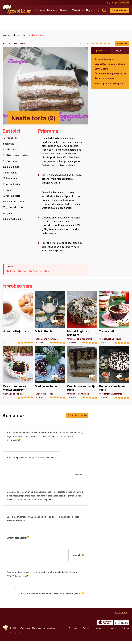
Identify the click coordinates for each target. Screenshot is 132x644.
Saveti (64, 10)
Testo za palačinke (104, 59)
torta (12, 271)
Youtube (98, 631)
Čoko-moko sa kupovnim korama (110, 74)
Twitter (86, 631)
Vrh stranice (121, 615)
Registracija (112, 3)
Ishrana (51, 10)
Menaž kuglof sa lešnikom (82, 318)
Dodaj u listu (122, 43)
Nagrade (91, 10)
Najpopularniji (100, 50)
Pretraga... (104, 10)
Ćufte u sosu (101, 69)
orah (24, 271)
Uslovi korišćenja (39, 631)
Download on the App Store (105, 625)
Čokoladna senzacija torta (82, 372)
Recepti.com (17, 9)
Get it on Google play (122, 625)
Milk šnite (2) (50, 318)
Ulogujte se (125, 3)
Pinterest (125, 631)
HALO (20, 635)
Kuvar (39, 10)
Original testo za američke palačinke (110, 64)
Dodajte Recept (120, 10)
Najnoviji (120, 50)
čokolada (37, 271)
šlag (50, 271)
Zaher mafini (114, 318)
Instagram (112, 631)
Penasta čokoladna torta (114, 372)
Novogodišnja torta (18, 318)
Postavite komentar (77, 415)
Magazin (77, 10)
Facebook (73, 631)
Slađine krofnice (50, 372)
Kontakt (59, 631)
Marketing (51, 631)
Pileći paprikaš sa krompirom (109, 83)
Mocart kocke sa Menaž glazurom (18, 372)
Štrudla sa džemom (105, 79)
